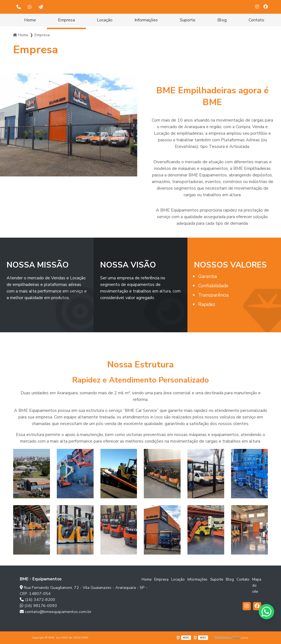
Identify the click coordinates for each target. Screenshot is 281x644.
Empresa (66, 20)
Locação (105, 20)
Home (30, 20)
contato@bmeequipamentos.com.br (56, 612)
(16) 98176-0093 (38, 606)
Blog (222, 20)
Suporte (188, 20)
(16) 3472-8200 (37, 600)
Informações (146, 20)
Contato (256, 20)
